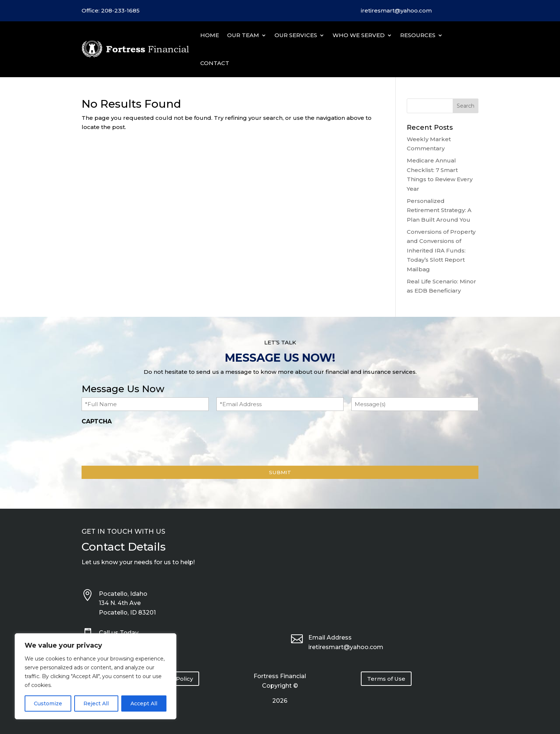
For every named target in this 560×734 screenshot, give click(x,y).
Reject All (96, 703)
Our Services (296, 35)
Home (210, 35)
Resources (418, 35)
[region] (96, 676)
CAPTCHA (97, 421)
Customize (48, 703)
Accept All (144, 703)
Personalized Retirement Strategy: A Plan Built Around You (439, 210)
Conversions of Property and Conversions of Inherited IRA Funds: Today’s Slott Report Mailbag (441, 250)
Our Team (243, 35)
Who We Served (359, 35)
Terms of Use (386, 679)
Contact (215, 63)
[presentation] (137, 443)
